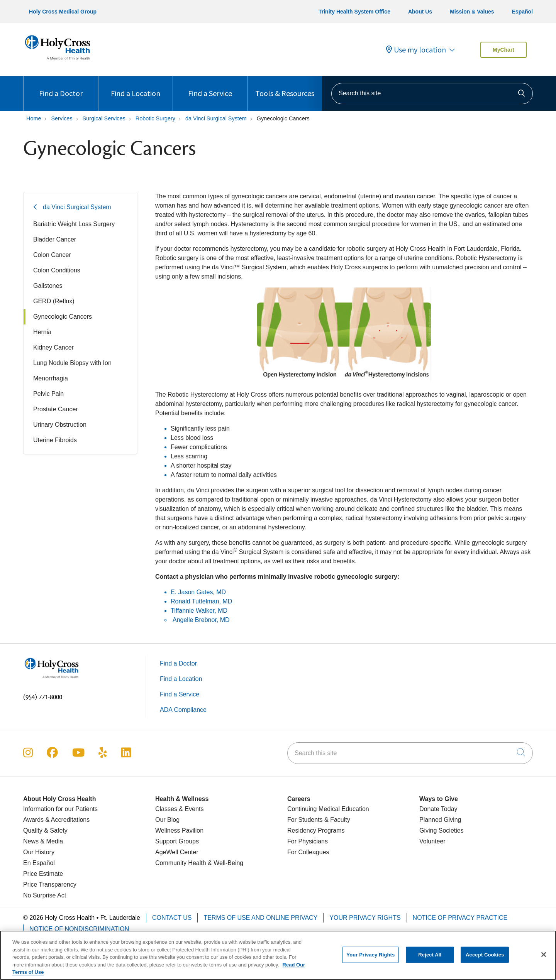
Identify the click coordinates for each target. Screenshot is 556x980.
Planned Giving (440, 820)
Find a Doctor (61, 87)
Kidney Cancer (53, 347)
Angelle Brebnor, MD (201, 620)
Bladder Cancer (55, 239)
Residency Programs (316, 830)
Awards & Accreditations (56, 820)
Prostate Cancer (56, 409)
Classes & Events (179, 809)
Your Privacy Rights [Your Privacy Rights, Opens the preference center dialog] (370, 959)
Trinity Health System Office (354, 12)
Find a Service (210, 87)
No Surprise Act (45, 895)
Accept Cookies (485, 959)
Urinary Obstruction (60, 425)
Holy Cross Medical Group (63, 12)
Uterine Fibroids (55, 440)
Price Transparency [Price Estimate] (50, 885)
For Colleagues (308, 852)
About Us (420, 12)
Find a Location (136, 87)
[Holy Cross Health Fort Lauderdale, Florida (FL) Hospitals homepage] (58, 62)
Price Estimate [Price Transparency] (43, 874)
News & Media (43, 841)
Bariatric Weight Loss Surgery (74, 224)
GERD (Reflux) (54, 301)
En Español (39, 863)
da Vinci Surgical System (77, 207)
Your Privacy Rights (365, 918)
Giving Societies (442, 830)
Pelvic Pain (48, 394)
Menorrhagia (51, 378)
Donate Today (438, 809)
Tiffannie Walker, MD (199, 611)
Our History (39, 852)
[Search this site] (432, 94)
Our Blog (167, 820)
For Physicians (308, 841)
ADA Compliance (183, 710)
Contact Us (172, 918)
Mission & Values (472, 12)
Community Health (181, 863)
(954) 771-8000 (43, 697)
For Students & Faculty (319, 820)
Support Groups (177, 841)
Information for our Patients (60, 809)
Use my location (416, 50)
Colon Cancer (52, 255)
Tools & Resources (285, 87)
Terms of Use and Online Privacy (260, 918)
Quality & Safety (45, 830)
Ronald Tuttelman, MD (201, 601)
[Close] (544, 959)
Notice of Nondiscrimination (79, 929)
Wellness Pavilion (179, 830)
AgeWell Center (177, 852)
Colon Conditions (57, 270)
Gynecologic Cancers (63, 317)
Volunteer (432, 841)
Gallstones (48, 286)
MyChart (503, 50)
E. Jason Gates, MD (199, 592)
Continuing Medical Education (328, 809)
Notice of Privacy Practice (460, 918)
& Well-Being (225, 863)
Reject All (430, 959)
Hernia (42, 332)
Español (522, 12)
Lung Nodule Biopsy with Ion (72, 363)
